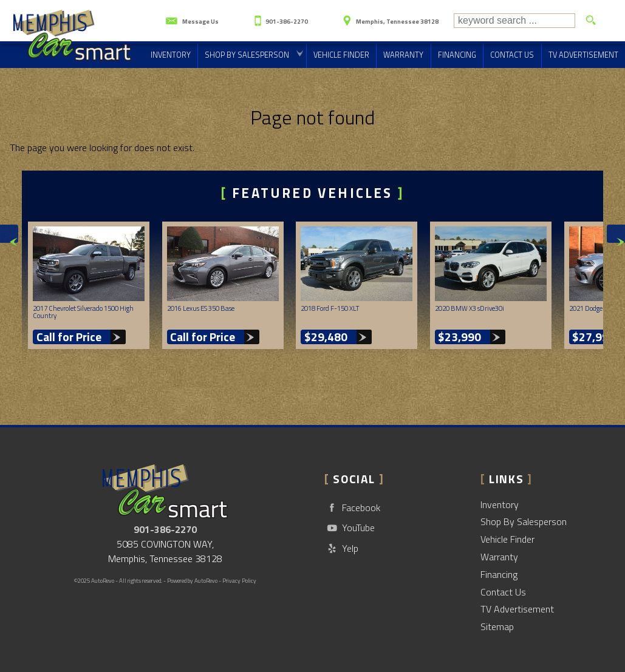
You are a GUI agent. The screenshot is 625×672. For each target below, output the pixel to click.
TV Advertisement (517, 609)
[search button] (590, 21)
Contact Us (503, 592)
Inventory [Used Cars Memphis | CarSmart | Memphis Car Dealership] (171, 55)
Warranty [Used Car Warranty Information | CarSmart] (403, 55)
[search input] (514, 21)
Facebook (352, 508)
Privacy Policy (239, 581)
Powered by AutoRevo (192, 581)
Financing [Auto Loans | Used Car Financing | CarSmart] (457, 55)
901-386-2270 (165, 529)
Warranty (499, 557)
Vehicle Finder (507, 539)
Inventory (500, 504)
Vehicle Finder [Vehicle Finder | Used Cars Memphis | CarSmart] (341, 55)
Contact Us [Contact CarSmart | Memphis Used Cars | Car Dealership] (512, 55)
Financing (499, 574)
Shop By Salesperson (247, 55)
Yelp (341, 548)
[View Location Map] (389, 17)
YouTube (350, 528)
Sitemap (497, 626)
